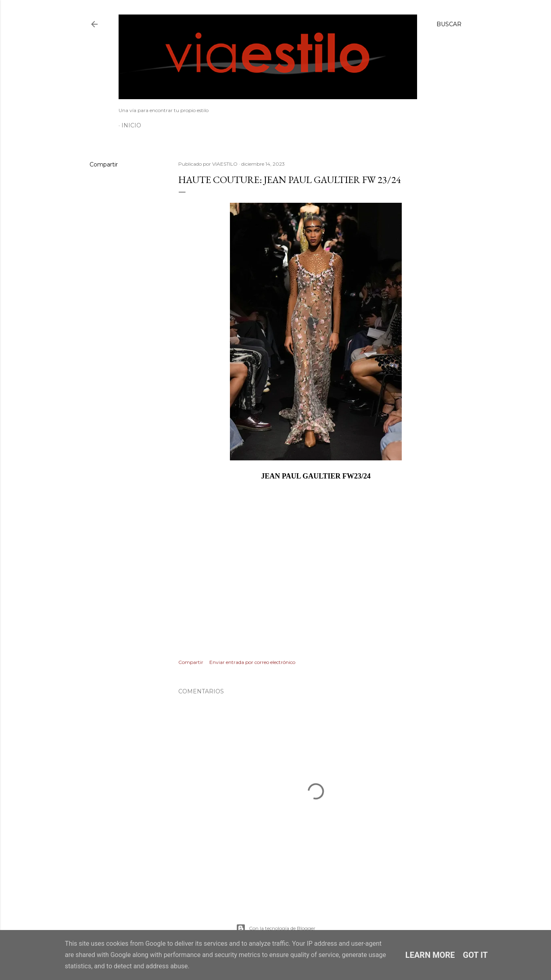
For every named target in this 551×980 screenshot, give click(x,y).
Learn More (430, 955)
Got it (476, 955)
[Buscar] (449, 24)
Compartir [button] (104, 164)
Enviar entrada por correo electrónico (252, 662)
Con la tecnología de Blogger (276, 928)
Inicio (131, 125)
